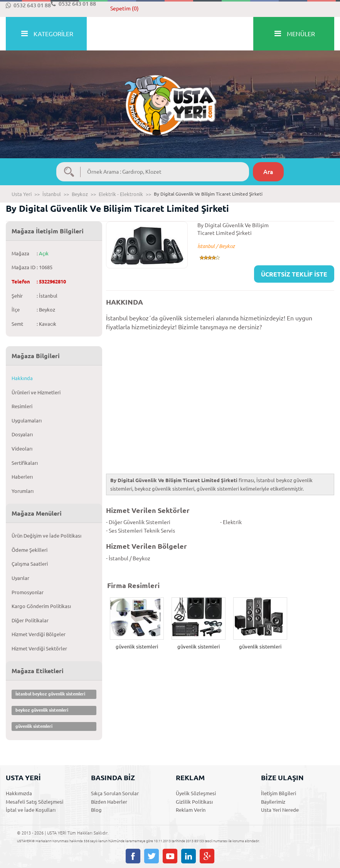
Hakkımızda (19, 793)
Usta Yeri (22, 194)
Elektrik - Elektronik (121, 194)
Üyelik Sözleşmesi (196, 793)
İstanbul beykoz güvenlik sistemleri (50, 694)
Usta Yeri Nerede (280, 810)
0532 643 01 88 (28, 5)
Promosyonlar (28, 592)
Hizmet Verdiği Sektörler (39, 648)
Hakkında (22, 378)
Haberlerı (22, 477)
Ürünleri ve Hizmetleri (36, 392)
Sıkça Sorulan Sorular (115, 793)
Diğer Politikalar (30, 620)
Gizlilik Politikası (194, 802)
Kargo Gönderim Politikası (41, 606)
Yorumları (23, 491)
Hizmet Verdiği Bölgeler (39, 634)
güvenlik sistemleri (34, 726)
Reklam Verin (191, 810)
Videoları (22, 449)
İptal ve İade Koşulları (31, 810)
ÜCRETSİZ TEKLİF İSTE (294, 274)
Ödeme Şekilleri (29, 550)
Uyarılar (20, 578)
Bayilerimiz (273, 802)
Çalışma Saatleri (30, 564)
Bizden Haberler (109, 802)
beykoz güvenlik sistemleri (42, 710)
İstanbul (52, 194)
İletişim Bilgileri (279, 793)
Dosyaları (22, 434)
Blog (96, 810)
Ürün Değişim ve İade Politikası (46, 536)
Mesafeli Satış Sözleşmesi (35, 802)
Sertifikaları (25, 463)
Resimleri (22, 406)
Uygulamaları (27, 421)
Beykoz (80, 194)
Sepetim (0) (125, 8)
